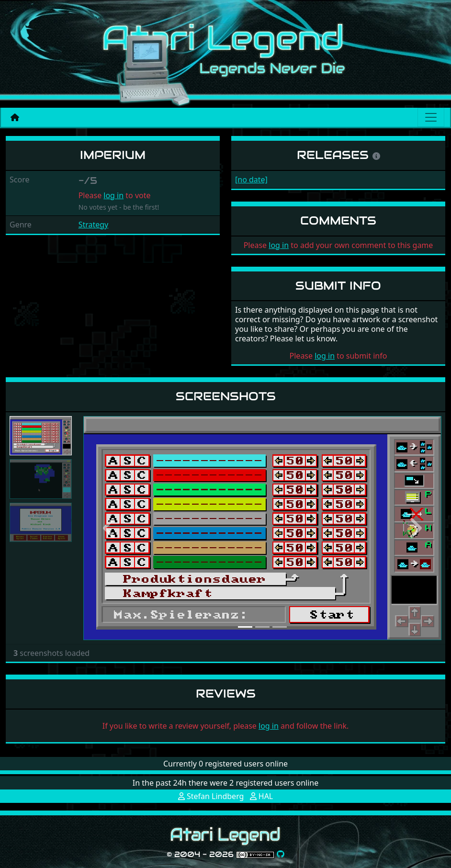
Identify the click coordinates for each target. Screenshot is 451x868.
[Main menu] (431, 117)
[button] (110, 528)
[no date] (251, 180)
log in (113, 195)
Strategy (94, 225)
